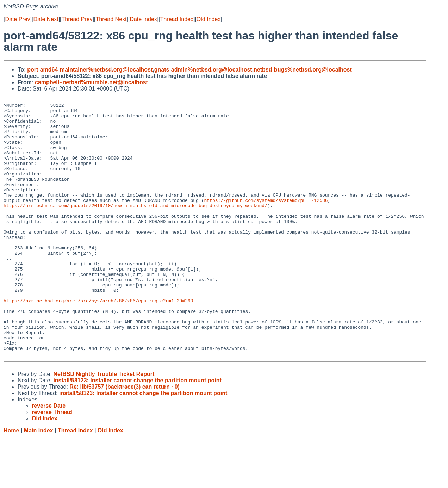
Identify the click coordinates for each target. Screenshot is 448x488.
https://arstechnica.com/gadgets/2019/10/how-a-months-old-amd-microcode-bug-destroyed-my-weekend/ (135, 227)
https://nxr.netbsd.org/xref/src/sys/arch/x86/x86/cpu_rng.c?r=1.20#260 (98, 341)
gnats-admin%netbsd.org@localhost (203, 70)
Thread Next (111, 19)
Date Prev (17, 19)
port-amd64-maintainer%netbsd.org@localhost (90, 70)
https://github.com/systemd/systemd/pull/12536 (266, 220)
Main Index (39, 481)
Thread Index (177, 19)
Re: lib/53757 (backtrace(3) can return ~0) (125, 437)
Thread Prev (77, 19)
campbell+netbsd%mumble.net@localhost (91, 82)
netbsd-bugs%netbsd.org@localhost (303, 70)
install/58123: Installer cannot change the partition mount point (137, 431)
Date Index (143, 19)
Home (11, 481)
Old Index (209, 19)
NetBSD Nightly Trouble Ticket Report (104, 425)
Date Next (46, 19)
